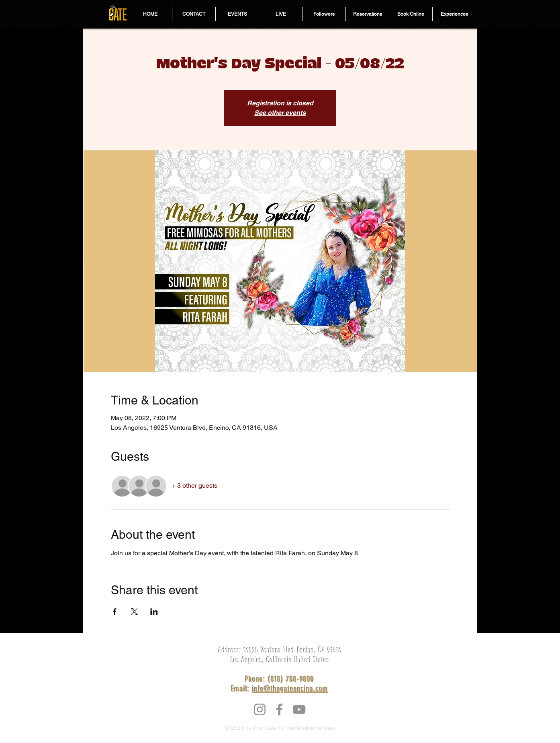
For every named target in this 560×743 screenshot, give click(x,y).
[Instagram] (260, 709)
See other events (280, 113)
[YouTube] (299, 709)
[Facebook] (279, 709)
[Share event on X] (134, 612)
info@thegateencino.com (290, 689)
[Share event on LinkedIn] (154, 612)
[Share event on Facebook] (115, 612)
